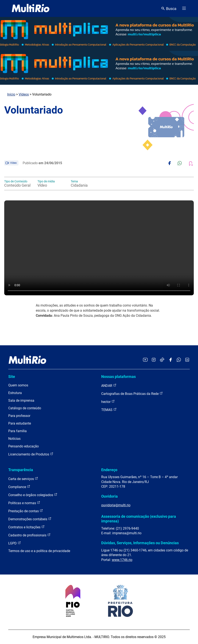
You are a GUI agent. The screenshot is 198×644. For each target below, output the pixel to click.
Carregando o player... (99, 248)
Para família (17, 431)
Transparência (21, 470)
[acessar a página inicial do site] (31, 8)
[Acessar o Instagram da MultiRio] (154, 360)
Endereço (109, 470)
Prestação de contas (26, 511)
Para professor (19, 416)
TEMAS (109, 410)
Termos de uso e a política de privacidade (39, 551)
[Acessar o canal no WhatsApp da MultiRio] (179, 360)
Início (11, 94)
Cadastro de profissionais (29, 535)
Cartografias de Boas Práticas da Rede (132, 393)
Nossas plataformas (118, 377)
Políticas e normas (24, 503)
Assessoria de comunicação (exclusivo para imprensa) (139, 519)
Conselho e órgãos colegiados (33, 495)
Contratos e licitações (26, 527)
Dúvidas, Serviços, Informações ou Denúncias (140, 543)
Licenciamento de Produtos (31, 454)
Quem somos (18, 385)
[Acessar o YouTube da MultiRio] (145, 360)
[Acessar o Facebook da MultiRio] (170, 360)
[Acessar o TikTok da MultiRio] (162, 360)
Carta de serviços (23, 479)
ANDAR (109, 385)
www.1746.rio (122, 560)
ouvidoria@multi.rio (116, 505)
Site (12, 377)
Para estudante (20, 423)
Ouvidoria (109, 496)
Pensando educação (24, 446)
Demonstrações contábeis (30, 519)
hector (108, 402)
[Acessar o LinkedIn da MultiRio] (187, 360)
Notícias (14, 439)
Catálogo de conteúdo (25, 408)
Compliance (19, 487)
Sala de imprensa (21, 400)
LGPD (15, 543)
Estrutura (15, 393)
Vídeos (24, 94)
